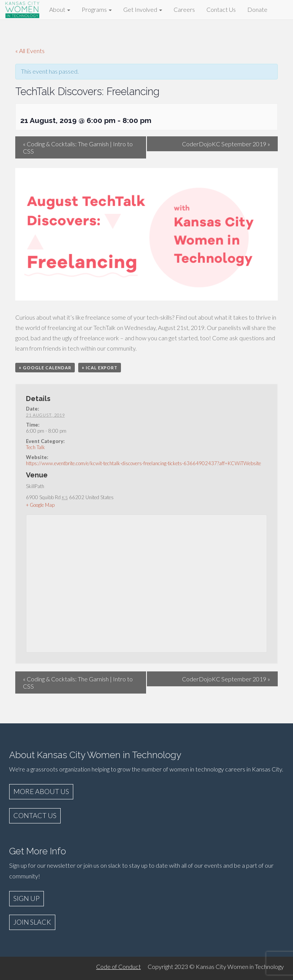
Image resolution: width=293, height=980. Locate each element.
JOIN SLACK (32, 922)
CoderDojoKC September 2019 (226, 144)
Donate (257, 9)
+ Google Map (40, 505)
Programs (97, 9)
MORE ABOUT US (41, 791)
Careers (184, 9)
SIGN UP (27, 898)
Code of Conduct (118, 966)
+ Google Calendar (45, 368)
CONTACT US (35, 815)
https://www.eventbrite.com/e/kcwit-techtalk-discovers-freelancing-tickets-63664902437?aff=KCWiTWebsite (143, 463)
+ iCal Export (100, 368)
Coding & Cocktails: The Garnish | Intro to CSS (78, 147)
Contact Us (221, 9)
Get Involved (143, 9)
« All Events (30, 51)
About (60, 9)
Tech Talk (35, 447)
